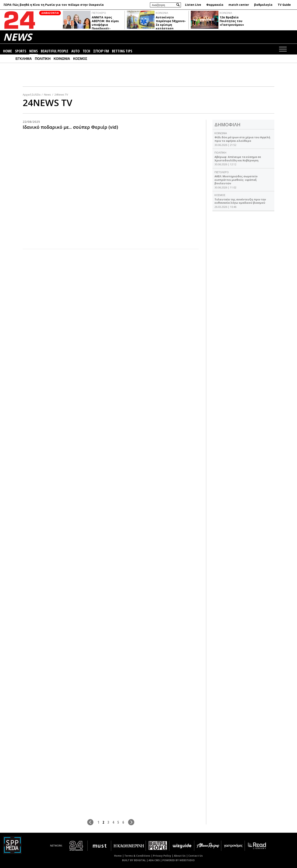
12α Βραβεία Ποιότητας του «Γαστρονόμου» (232, 21)
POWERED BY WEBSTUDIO (179, 860)
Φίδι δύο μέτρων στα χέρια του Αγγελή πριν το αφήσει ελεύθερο (242, 139)
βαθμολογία (263, 5)
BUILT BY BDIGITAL (134, 860)
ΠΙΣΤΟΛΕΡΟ (99, 13)
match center (239, 5)
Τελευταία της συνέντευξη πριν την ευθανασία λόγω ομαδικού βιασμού (240, 201)
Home (118, 856)
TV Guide (284, 5)
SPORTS (21, 51)
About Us (180, 856)
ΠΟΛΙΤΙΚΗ (43, 59)
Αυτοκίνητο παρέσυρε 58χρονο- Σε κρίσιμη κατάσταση (171, 23)
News (47, 95)
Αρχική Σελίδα (32, 95)
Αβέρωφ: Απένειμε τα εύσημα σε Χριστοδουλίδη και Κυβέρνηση (238, 159)
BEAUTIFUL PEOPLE (55, 51)
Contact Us (196, 856)
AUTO (75, 51)
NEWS (17, 37)
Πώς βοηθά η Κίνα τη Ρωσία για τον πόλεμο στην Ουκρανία (58, 5)
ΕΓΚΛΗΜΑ (24, 59)
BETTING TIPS (122, 51)
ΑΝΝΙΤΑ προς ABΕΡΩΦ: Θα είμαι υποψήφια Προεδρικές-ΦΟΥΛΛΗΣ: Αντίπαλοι (105, 27)
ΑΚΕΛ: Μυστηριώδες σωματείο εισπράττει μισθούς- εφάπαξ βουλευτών (236, 180)
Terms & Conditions (137, 856)
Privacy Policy (162, 856)
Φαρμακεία (215, 5)
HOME (8, 51)
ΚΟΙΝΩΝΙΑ (162, 13)
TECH (86, 51)
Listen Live (193, 5)
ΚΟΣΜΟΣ (80, 59)
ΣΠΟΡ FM (101, 51)
